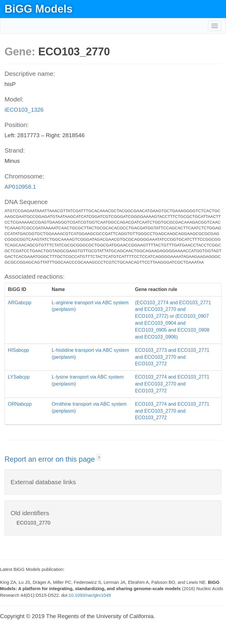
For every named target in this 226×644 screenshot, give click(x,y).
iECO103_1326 (24, 110)
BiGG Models (39, 9)
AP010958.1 (20, 187)
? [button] (99, 458)
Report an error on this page (51, 459)
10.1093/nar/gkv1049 (90, 595)
